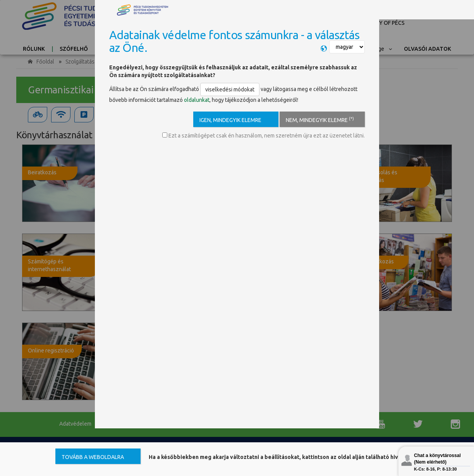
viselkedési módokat (230, 89)
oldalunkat (197, 100)
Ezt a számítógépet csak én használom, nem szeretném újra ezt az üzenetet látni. (264, 136)
